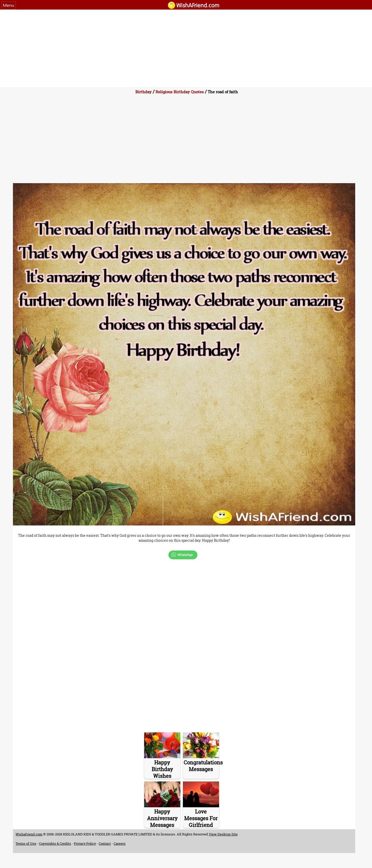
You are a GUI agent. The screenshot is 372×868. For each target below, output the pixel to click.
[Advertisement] (186, 48)
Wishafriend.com (29, 834)
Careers (120, 843)
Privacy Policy (85, 843)
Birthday (144, 92)
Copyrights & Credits (55, 843)
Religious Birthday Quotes (180, 92)
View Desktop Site (223, 834)
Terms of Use (26, 843)
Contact (105, 843)
